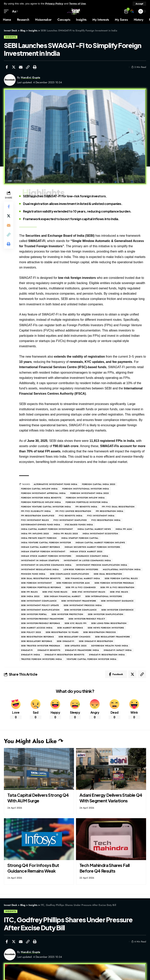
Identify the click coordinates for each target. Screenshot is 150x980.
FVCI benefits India (71, 516)
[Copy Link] (28, 67)
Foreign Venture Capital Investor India (46, 507)
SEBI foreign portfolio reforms (41, 587)
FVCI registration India (106, 520)
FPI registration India (110, 511)
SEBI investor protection (67, 614)
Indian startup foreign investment (43, 552)
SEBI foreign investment (36, 583)
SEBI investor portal (34, 614)
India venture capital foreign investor (46, 543)
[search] (132, 11)
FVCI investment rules (35, 520)
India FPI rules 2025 (66, 534)
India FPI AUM (124, 529)
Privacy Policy (54, 4)
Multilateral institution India (122, 569)
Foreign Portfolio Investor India (87, 502)
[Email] (21, 67)
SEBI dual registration (108, 574)
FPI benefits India (86, 507)
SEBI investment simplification (40, 610)
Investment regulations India (40, 569)
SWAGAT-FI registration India (107, 655)
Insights (11, 37)
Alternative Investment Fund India (56, 484)
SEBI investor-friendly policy (87, 619)
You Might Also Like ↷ (33, 741)
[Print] (35, 67)
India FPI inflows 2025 (35, 534)
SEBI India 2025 (30, 596)
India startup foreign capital (80, 538)
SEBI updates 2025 (76, 646)
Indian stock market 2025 (86, 552)
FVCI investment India (101, 516)
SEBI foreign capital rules (121, 578)
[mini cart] (126, 11)
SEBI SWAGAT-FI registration (96, 641)
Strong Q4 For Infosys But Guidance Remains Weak (33, 868)
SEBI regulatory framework (113, 637)
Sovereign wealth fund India (110, 646)
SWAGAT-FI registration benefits (65, 655)
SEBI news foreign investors (106, 628)
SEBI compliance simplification (70, 574)
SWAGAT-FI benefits (49, 650)
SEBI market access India (37, 628)
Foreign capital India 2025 (99, 484)
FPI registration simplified (38, 516)
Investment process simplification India (102, 565)
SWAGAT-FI (27, 650)
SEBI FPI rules (29, 592)
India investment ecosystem (100, 534)
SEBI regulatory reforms (37, 641)
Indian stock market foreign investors (46, 556)
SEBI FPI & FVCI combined (81, 587)
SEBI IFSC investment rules (89, 592)
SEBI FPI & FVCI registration (117, 587)
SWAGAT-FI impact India (118, 650)
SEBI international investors (104, 596)
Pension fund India (33, 574)
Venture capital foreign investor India (92, 659)
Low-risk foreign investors (81, 569)
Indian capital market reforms (41, 547)
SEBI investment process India (83, 605)
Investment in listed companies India (87, 560)
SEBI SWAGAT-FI (66, 641)
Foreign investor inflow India (85, 498)
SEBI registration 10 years (62, 632)
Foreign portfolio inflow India (41, 502)
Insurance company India (92, 556)
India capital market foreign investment (47, 529)
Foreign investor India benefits (41, 498)
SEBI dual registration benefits (41, 578)
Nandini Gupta (31, 77)
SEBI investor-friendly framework (42, 619)
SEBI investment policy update (40, 605)
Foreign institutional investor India (86, 489)
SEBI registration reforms (37, 637)
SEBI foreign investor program (114, 583)
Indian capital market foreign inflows (100, 543)
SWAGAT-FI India (31, 655)
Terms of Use (77, 4)
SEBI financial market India (83, 578)
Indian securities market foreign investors (92, 547)
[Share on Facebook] (7, 67)
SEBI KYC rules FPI (76, 623)
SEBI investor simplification (106, 614)
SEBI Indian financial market (62, 596)
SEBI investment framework (79, 601)
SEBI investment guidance (117, 601)
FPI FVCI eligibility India (36, 511)
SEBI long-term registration (109, 623)
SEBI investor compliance (80, 610)
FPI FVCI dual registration (118, 507)
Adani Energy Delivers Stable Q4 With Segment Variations (111, 798)
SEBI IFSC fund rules (55, 592)
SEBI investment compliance (39, 601)
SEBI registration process (100, 632)
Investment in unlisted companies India (46, 565)
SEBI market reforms (70, 628)
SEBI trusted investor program (41, 646)
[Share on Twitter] (14, 67)
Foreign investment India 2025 (90, 493)
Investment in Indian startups (40, 560)
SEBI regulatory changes (75, 637)
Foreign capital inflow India (39, 489)
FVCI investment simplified (70, 520)
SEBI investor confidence (117, 610)
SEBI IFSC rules (119, 592)
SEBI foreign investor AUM (73, 583)
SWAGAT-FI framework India (82, 650)
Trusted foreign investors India (42, 659)
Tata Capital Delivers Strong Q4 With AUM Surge (38, 798)
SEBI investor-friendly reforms (41, 623)
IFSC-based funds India (79, 525)
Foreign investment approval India (43, 493)
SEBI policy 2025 (31, 632)
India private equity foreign (39, 538)
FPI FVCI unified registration (73, 511)
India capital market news (94, 529)
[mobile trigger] (7, 11)
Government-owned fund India (41, 525)
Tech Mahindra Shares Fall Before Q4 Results (105, 868)
